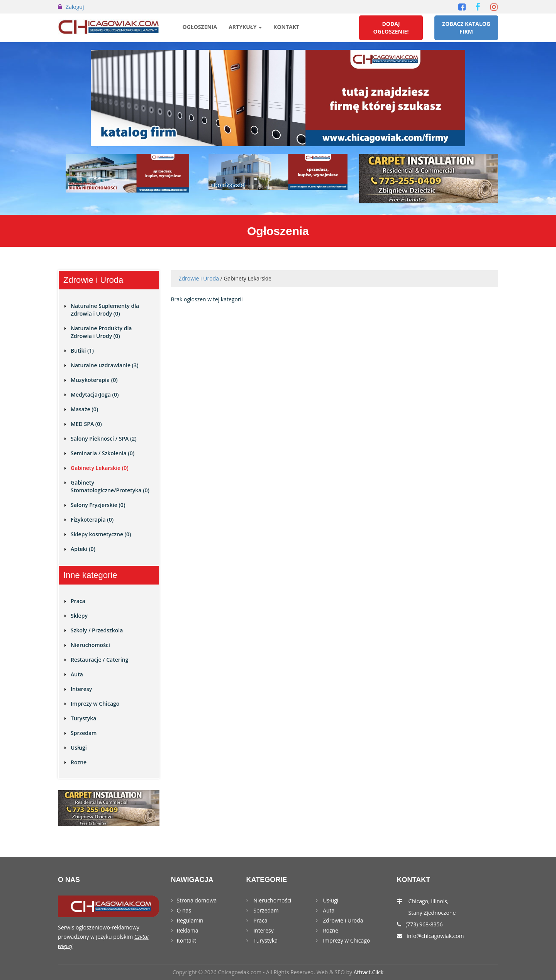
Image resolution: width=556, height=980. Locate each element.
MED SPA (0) (86, 424)
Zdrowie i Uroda (199, 278)
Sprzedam (84, 733)
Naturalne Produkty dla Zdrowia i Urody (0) (101, 332)
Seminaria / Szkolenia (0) (103, 453)
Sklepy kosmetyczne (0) (101, 534)
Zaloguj (75, 7)
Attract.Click (369, 972)
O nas (184, 910)
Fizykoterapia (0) (92, 520)
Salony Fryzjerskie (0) (98, 505)
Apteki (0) (83, 549)
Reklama (188, 930)
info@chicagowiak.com (435, 936)
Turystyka (83, 718)
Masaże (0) (84, 409)
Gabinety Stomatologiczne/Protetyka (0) (110, 486)
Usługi (79, 748)
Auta (77, 674)
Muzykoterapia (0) (94, 380)
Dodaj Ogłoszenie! (391, 28)
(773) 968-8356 (424, 924)
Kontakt (286, 27)
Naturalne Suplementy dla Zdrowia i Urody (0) (105, 310)
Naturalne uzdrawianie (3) (104, 365)
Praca (78, 601)
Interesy (81, 689)
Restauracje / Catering (99, 660)
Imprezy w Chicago (95, 704)
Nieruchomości (90, 645)
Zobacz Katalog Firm (466, 28)
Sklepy (79, 616)
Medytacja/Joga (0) (95, 395)
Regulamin (190, 920)
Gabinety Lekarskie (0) (100, 468)
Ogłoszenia (200, 27)
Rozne (79, 762)
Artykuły (245, 27)
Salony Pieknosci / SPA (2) (104, 438)
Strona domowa (197, 900)
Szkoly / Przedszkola (97, 630)
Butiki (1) (82, 351)
